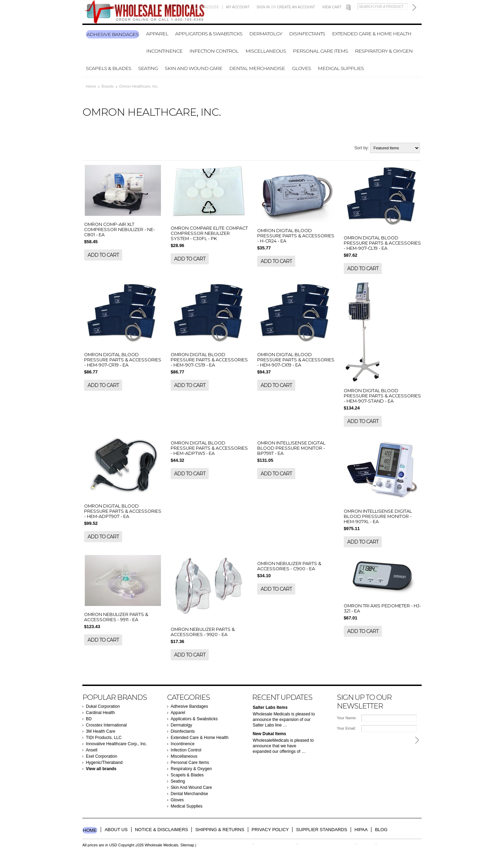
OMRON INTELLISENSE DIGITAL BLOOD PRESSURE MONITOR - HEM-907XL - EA (378, 516)
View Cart (332, 7)
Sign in (263, 7)
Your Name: (347, 718)
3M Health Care (101, 731)
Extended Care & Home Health (372, 34)
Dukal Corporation (103, 706)
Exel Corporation (102, 756)
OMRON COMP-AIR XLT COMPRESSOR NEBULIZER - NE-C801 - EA (120, 230)
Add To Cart (103, 255)
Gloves (301, 68)
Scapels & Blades (109, 68)
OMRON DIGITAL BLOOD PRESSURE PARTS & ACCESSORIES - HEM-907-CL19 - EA (382, 243)
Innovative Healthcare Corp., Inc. (116, 744)
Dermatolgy (266, 34)
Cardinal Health (100, 713)
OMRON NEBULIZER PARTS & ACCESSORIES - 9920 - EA (203, 632)
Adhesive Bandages (112, 34)
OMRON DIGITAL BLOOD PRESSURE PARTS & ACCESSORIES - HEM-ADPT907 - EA (123, 511)
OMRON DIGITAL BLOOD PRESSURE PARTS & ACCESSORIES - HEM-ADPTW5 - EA (209, 448)
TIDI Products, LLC (104, 738)
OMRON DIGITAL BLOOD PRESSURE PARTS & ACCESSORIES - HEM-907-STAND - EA (382, 396)
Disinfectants (307, 34)
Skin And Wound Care (193, 68)
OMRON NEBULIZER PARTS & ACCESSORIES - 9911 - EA (116, 617)
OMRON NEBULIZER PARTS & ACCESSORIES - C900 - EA (289, 566)
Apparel (157, 34)
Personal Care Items (320, 51)
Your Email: (346, 728)
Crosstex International (106, 725)
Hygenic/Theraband (104, 763)
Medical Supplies (341, 68)
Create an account (296, 7)
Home (91, 86)
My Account (238, 7)
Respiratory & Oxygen (384, 51)
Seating (148, 68)
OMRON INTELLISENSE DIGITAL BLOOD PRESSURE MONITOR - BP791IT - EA (291, 448)
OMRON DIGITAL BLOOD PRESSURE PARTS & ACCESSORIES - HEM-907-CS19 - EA (209, 360)
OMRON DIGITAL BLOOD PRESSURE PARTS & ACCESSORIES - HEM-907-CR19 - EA (123, 360)
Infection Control (214, 51)
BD (89, 719)
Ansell (92, 750)
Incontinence (164, 51)
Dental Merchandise (257, 68)
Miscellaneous (266, 51)
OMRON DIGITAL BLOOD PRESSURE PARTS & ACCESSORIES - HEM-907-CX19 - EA (296, 360)
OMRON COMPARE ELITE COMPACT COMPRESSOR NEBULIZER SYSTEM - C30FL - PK (209, 233)
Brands (107, 86)
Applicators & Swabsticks (209, 34)
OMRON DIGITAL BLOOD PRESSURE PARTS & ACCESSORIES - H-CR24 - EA (296, 236)
